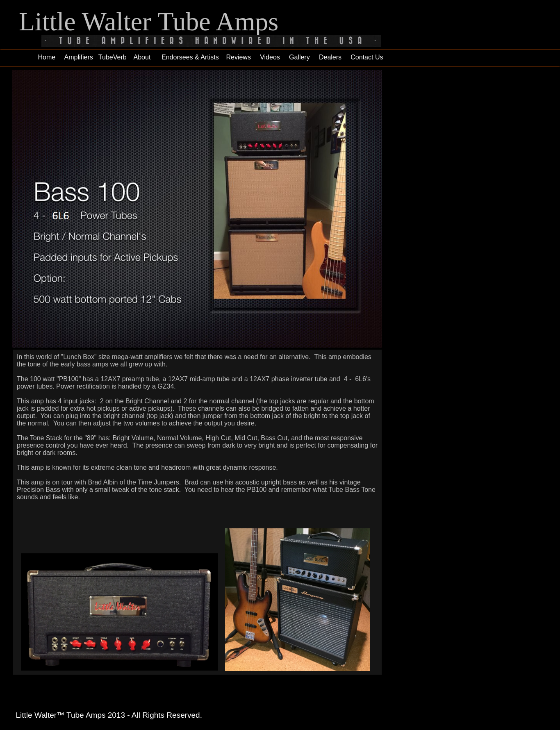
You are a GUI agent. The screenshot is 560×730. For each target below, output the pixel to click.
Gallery (299, 57)
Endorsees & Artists (188, 57)
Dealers (330, 57)
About (142, 57)
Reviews (238, 57)
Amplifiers (79, 57)
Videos (270, 57)
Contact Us (367, 57)
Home (47, 57)
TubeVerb (113, 57)
